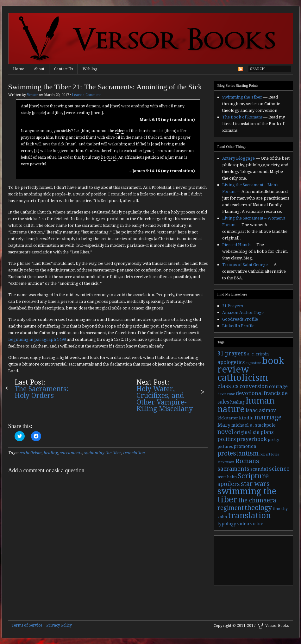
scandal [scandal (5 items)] (259, 469)
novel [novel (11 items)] (225, 432)
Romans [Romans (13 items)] (247, 461)
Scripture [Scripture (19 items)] (253, 476)
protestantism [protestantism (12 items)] (238, 453)
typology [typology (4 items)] (227, 524)
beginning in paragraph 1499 (37, 339)
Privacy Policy (59, 625)
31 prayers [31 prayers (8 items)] (232, 354)
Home (19, 69)
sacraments (71, 453)
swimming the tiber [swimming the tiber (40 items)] (247, 495)
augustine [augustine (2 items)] (253, 363)
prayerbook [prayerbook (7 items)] (252, 439)
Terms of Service (27, 625)
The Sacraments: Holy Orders (42, 392)
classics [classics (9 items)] (228, 386)
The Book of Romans (242, 117)
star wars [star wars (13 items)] (255, 484)
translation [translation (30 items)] (249, 516)
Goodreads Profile (240, 319)
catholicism (31, 453)
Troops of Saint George (245, 265)
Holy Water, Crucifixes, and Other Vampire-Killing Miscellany (165, 399)
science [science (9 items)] (279, 469)
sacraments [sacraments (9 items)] (233, 469)
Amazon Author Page (243, 312)
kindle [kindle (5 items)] (246, 418)
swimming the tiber (103, 453)
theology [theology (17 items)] (258, 508)
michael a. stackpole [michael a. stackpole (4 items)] (254, 425)
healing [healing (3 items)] (237, 402)
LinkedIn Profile (238, 326)
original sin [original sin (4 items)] (247, 432)
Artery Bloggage (238, 158)
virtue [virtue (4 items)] (257, 524)
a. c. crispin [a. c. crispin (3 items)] (258, 354)
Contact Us (63, 69)
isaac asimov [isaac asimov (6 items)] (261, 410)
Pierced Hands (236, 245)
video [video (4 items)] (243, 524)
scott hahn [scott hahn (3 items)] (227, 477)
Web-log (90, 69)
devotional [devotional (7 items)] (249, 393)
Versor (32, 95)
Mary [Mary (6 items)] (224, 425)
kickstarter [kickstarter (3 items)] (228, 418)
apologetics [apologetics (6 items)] (231, 362)
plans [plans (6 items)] (267, 432)
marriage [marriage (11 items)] (268, 417)
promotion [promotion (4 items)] (245, 446)
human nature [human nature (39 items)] (246, 405)
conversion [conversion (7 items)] (254, 386)
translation (134, 453)
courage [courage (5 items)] (278, 386)
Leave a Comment (86, 95)
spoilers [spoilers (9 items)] (229, 484)
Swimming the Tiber (242, 97)
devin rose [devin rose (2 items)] (226, 394)
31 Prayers (232, 306)
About (39, 69)
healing (51, 453)
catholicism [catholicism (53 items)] (243, 378)
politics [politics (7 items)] (227, 439)
